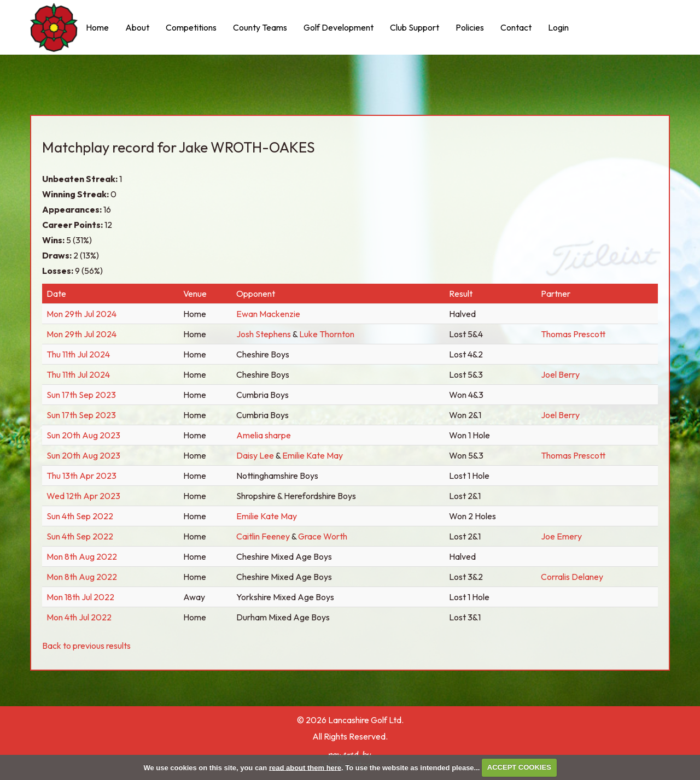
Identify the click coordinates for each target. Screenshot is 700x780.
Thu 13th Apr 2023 (81, 476)
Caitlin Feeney (264, 536)
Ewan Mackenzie (268, 314)
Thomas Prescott (573, 334)
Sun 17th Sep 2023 (81, 395)
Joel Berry (560, 374)
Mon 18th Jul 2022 (80, 597)
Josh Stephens (264, 334)
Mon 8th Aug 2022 (82, 556)
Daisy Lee (256, 455)
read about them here (305, 767)
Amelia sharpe (264, 435)
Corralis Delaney (572, 577)
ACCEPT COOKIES (519, 767)
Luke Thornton (327, 334)
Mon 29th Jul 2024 (81, 314)
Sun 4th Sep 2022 (80, 516)
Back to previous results (86, 646)
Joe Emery (561, 536)
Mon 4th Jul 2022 (79, 617)
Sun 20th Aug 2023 (83, 435)
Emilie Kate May (313, 455)
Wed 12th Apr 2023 (83, 496)
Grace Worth (323, 536)
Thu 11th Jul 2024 (78, 354)
